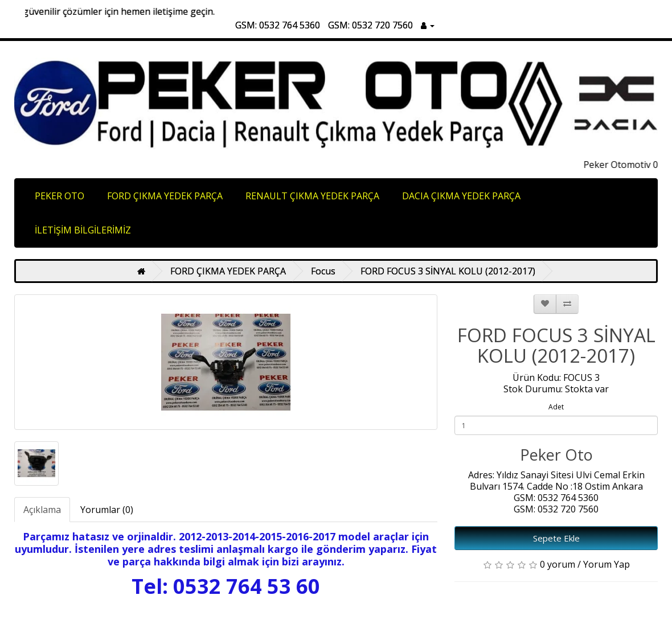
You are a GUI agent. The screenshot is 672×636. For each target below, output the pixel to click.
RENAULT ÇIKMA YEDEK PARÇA (312, 196)
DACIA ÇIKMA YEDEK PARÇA (461, 196)
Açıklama (42, 510)
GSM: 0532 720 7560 (370, 25)
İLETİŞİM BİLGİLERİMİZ (83, 230)
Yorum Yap (607, 564)
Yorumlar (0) (107, 510)
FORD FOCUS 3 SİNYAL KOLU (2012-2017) (448, 271)
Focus (323, 271)
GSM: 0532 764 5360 (278, 25)
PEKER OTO (60, 196)
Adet (556, 407)
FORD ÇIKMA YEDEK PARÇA (165, 196)
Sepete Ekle (556, 538)
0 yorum (558, 564)
